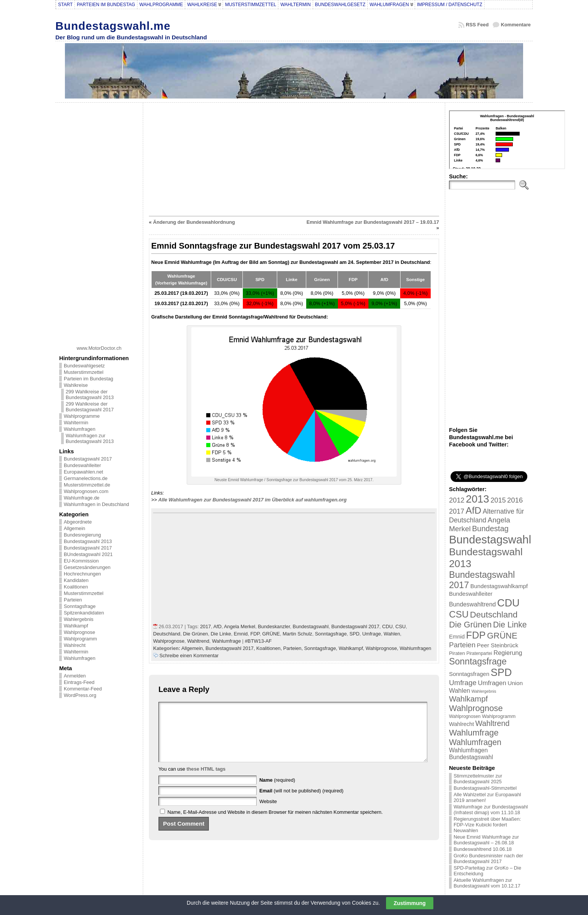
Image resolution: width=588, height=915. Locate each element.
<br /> (507, 140)
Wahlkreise (76, 385)
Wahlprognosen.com (86, 491)
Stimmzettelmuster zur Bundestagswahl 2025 (478, 779)
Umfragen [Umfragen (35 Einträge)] (492, 683)
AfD (217, 626)
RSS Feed (477, 25)
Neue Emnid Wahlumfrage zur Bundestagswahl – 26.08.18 (486, 840)
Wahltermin (76, 423)
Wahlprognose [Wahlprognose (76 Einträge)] (476, 708)
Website (268, 813)
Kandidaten (76, 580)
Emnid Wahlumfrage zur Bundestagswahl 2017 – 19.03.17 (373, 222)
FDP (255, 634)
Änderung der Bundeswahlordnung (194, 222)
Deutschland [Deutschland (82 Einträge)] (494, 615)
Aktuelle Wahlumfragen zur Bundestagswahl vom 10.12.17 (487, 883)
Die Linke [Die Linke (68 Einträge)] (510, 625)
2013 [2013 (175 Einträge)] (477, 499)
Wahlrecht (75, 645)
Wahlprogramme (82, 416)
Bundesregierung (82, 535)
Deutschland (167, 634)
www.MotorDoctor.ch (99, 348)
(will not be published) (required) (301, 802)
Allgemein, (193, 648)
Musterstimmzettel (84, 372)
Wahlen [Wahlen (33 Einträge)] (460, 690)
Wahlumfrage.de (82, 498)
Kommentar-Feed (83, 689)
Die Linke (221, 634)
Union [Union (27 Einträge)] (515, 683)
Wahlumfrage (226, 641)
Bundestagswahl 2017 (88, 459)
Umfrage (372, 634)
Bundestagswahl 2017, (231, 648)
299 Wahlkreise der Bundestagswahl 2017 (90, 407)
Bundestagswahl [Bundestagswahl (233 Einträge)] (490, 539)
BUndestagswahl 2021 (88, 554)
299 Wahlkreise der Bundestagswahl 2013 (90, 394)
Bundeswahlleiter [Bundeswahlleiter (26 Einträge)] (471, 594)
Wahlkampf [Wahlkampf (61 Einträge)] (468, 699)
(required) (277, 791)
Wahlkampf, (352, 648)
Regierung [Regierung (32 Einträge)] (508, 653)
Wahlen (392, 634)
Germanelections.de (86, 478)
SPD (354, 634)
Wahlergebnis (79, 619)
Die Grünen (195, 634)
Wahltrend (198, 641)
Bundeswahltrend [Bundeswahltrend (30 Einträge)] (472, 604)
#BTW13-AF (258, 641)
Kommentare (516, 25)
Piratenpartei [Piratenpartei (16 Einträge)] (479, 653)
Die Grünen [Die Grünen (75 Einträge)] (470, 625)
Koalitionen (76, 587)
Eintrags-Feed (79, 682)
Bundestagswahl (311, 626)
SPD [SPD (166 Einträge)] (501, 673)
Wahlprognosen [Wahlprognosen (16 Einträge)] (465, 716)
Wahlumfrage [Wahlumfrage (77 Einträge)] (474, 733)
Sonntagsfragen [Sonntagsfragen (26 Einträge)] (469, 674)
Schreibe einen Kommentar (189, 656)
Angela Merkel (240, 626)
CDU (388, 626)
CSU (401, 626)
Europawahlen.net (83, 472)
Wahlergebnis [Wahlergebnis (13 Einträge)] (484, 691)
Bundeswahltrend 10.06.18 (483, 849)
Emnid (241, 634)
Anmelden (75, 676)
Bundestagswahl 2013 (88, 541)
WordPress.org (80, 695)
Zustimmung (410, 903)
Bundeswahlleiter (82, 465)
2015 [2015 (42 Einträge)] (498, 500)
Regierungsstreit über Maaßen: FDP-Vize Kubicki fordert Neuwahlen (487, 825)
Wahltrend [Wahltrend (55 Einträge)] (493, 723)
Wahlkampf (76, 626)
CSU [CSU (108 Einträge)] (459, 614)
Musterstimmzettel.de (87, 485)
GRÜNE (271, 634)
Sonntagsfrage (80, 606)
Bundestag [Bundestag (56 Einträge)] (490, 529)
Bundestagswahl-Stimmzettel (485, 788)
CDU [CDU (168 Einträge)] (508, 603)
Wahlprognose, (383, 648)
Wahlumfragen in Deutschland (96, 504)
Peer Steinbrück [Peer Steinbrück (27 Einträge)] (498, 645)
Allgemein (74, 528)
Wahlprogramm (80, 639)
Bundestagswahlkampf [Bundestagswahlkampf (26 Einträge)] (499, 586)
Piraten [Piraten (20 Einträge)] (457, 653)
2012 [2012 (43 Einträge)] (457, 500)
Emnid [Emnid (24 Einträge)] (457, 637)
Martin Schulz (297, 634)
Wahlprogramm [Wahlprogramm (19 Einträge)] (499, 716)
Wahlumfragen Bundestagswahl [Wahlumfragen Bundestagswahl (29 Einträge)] (471, 754)
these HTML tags (206, 780)
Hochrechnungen (82, 574)
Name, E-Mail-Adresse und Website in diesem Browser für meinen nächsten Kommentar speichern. (275, 824)
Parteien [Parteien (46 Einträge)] (462, 645)
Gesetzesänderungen (87, 567)
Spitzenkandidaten (84, 613)
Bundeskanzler (274, 626)
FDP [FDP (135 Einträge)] (476, 635)
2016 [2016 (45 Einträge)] (515, 500)
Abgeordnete (78, 522)
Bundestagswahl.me (113, 26)
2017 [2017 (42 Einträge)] (457, 511)
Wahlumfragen (80, 429)
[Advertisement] (99, 221)
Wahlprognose (79, 632)
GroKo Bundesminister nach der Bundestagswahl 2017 (488, 858)
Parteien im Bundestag (88, 379)
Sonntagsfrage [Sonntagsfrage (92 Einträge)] (478, 661)
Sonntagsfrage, (321, 648)
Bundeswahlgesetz (84, 366)
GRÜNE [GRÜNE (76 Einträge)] (502, 636)
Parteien (73, 600)
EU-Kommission (81, 561)
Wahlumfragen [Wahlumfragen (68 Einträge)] (475, 742)
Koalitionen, (270, 648)
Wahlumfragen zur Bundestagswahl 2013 (90, 438)
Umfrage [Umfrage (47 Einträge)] (463, 683)
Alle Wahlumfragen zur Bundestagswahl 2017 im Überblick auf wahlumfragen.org (253, 500)
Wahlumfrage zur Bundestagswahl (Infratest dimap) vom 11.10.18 (491, 810)
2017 (205, 626)
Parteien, (294, 648)
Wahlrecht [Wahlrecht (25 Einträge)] (461, 724)
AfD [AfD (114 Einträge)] (474, 510)
